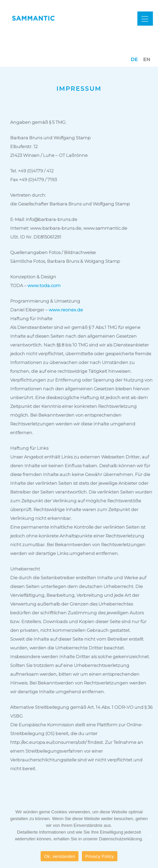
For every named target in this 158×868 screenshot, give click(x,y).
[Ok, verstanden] (150, 836)
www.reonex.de (66, 310)
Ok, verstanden (60, 856)
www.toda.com (44, 285)
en (147, 59)
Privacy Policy (99, 856)
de (134, 59)
